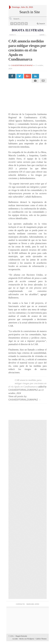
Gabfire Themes (41, 639)
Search (41, 24)
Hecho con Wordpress (27, 639)
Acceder (15, 639)
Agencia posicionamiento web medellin (28, 614)
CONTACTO (20, 604)
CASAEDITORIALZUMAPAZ (22, 65)
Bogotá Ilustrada (21, 636)
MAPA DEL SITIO (33, 604)
